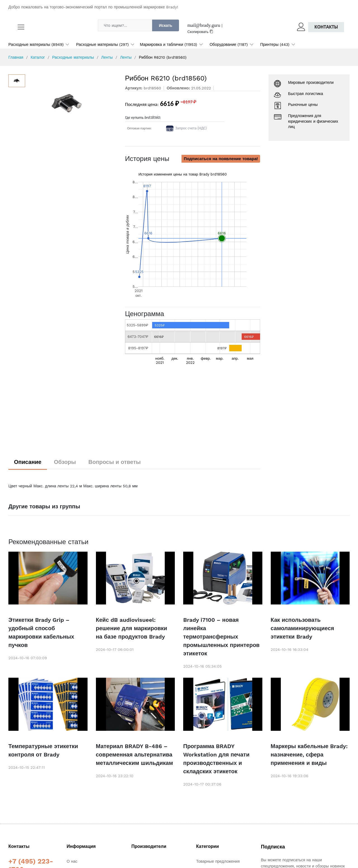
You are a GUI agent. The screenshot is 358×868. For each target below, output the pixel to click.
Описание (28, 462)
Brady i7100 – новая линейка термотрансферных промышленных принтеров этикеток (221, 637)
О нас (72, 861)
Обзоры (65, 462)
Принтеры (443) (275, 44)
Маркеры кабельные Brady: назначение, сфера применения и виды (309, 755)
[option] (72, 104)
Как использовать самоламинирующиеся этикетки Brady (302, 628)
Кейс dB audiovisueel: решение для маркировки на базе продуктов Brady (132, 628)
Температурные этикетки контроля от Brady (43, 750)
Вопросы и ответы (115, 462)
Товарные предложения (218, 861)
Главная (16, 57)
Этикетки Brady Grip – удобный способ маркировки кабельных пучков (41, 632)
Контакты (326, 27)
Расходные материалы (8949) (36, 44)
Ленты (107, 57)
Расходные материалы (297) (102, 44)
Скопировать (200, 32)
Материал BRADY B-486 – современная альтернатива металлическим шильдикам (135, 755)
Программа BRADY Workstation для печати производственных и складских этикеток (216, 759)
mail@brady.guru (204, 25)
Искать (166, 25)
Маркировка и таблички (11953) (168, 44)
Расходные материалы (73, 57)
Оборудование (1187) (229, 44)
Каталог (38, 57)
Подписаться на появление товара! (221, 159)
